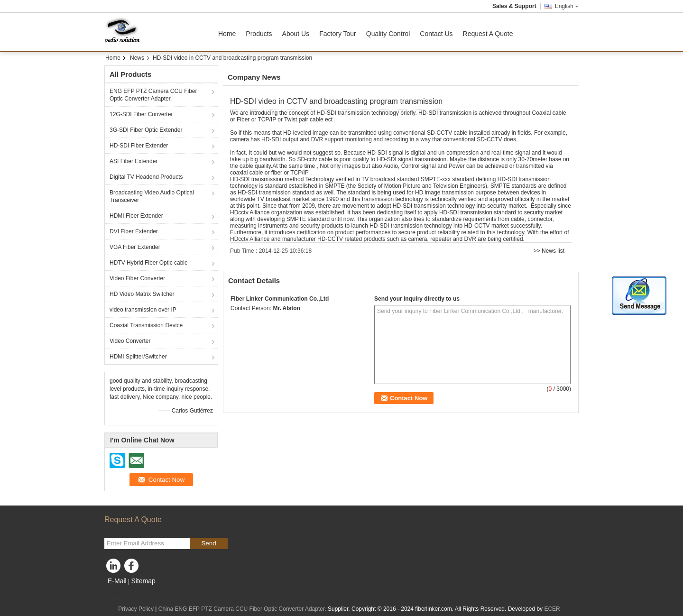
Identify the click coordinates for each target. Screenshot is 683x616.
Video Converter (130, 341)
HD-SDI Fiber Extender (139, 146)
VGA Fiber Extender (135, 247)
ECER (552, 609)
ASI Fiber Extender (134, 161)
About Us (296, 34)
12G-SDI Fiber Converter (141, 114)
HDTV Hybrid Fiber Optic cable (149, 263)
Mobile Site (121, 593)
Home (227, 34)
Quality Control (388, 34)
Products (259, 34)
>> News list (549, 251)
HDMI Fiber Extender (136, 216)
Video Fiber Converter (137, 278)
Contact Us (436, 34)
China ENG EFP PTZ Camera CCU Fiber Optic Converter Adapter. (242, 609)
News (137, 58)
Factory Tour (338, 34)
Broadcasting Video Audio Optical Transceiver (152, 196)
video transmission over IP (143, 310)
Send (208, 543)
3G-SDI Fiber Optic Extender (146, 130)
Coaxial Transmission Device (146, 325)
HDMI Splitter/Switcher (138, 357)
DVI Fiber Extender (134, 231)
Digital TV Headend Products (146, 177)
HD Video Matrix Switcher (142, 294)
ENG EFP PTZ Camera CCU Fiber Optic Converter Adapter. (153, 95)
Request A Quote (488, 34)
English (567, 6)
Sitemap (143, 581)
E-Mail (117, 581)
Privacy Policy (136, 609)
